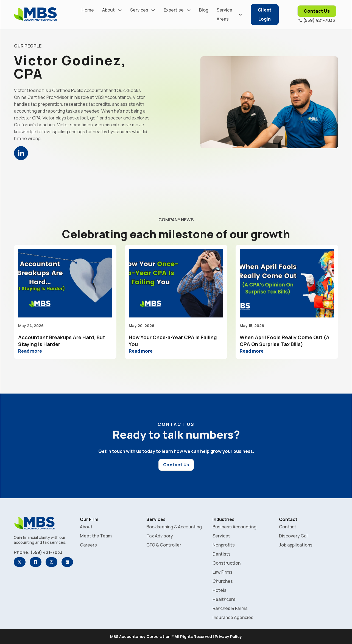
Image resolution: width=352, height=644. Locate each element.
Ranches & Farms (230, 608)
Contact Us (317, 11)
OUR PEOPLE (28, 46)
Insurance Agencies (233, 617)
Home (88, 10)
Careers (88, 545)
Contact (288, 527)
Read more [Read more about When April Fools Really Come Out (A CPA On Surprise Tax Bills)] (252, 351)
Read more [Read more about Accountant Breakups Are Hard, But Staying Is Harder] (30, 351)
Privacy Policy (228, 636)
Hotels (220, 590)
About (108, 10)
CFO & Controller (164, 545)
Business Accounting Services (234, 531)
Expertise (174, 10)
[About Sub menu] (120, 10)
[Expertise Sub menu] (189, 10)
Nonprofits (224, 545)
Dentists (222, 554)
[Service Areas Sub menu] (240, 15)
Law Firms (223, 572)
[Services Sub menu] (153, 10)
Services (139, 10)
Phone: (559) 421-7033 (38, 552)
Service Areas (224, 14)
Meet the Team (96, 536)
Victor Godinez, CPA (70, 67)
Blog (204, 10)
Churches (223, 581)
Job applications (296, 545)
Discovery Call (294, 536)
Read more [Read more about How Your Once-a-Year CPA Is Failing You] (141, 351)
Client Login (265, 14)
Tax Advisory (160, 536)
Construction (227, 563)
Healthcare (224, 599)
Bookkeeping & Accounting (174, 527)
